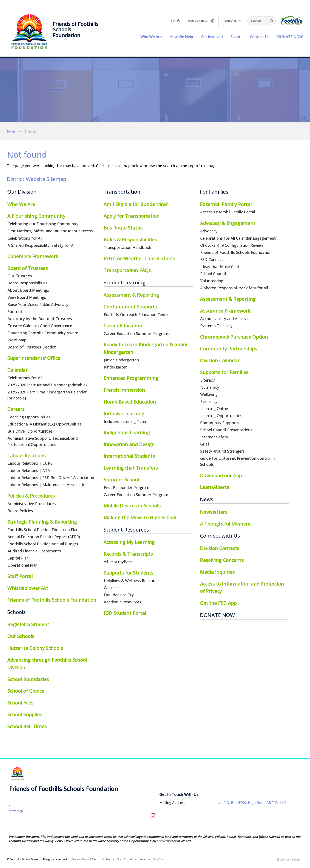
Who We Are (151, 37)
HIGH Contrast (201, 21)
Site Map (159, 859)
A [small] (171, 21)
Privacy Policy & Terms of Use (91, 859)
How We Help (181, 37)
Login (142, 859)
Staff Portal (124, 859)
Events (236, 37)
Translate (232, 21)
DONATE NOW (290, 37)
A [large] (178, 20)
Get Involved (212, 37)
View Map (16, 811)
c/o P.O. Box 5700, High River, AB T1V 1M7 (252, 803)
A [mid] (174, 21)
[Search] (262, 21)
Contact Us (260, 37)
